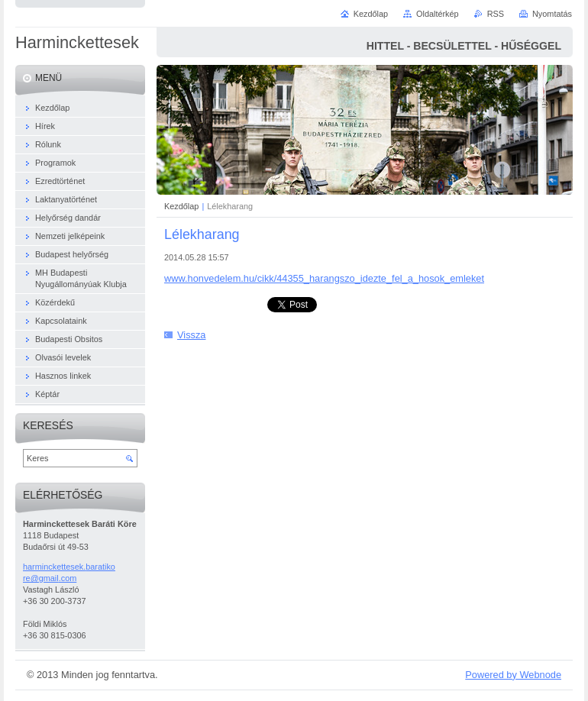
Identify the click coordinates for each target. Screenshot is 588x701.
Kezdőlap (181, 206)
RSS (496, 14)
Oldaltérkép (438, 14)
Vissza (191, 335)
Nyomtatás (552, 14)
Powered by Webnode (513, 675)
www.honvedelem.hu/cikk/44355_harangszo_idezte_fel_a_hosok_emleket (324, 278)
